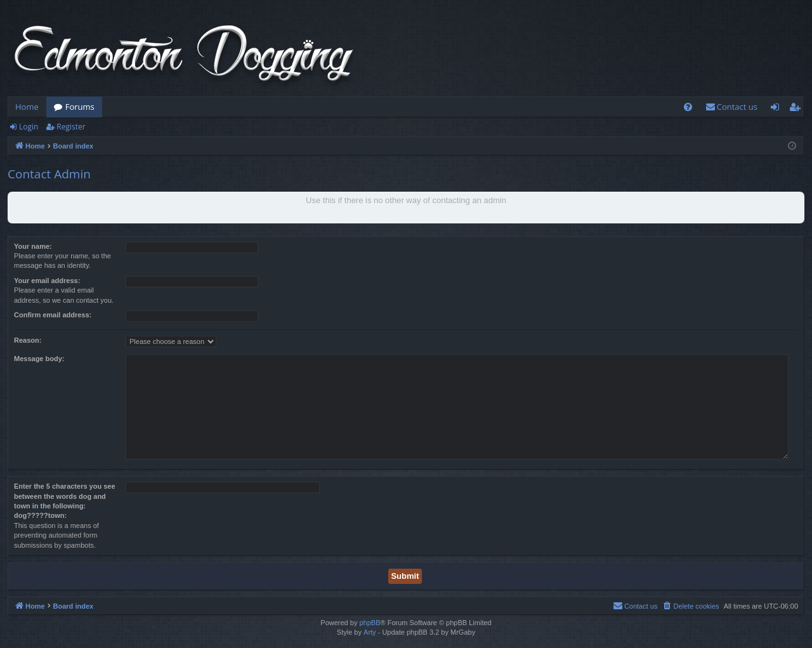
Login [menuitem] (777, 109)
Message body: (39, 359)
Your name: (33, 246)
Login (29, 127)
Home (27, 107)
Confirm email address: (53, 315)
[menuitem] (688, 107)
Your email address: (47, 281)
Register (71, 127)
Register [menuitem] (797, 109)
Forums (80, 107)
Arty (370, 632)
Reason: (28, 340)
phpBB (370, 623)
